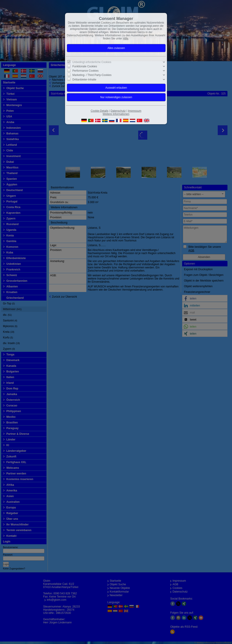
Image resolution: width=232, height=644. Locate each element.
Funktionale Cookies (85, 66)
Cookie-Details (99, 111)
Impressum (134, 111)
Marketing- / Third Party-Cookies (92, 75)
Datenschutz (118, 111)
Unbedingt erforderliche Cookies (92, 62)
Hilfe (126, 39)
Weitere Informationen (116, 114)
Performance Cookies (86, 71)
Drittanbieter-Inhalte (84, 79)
